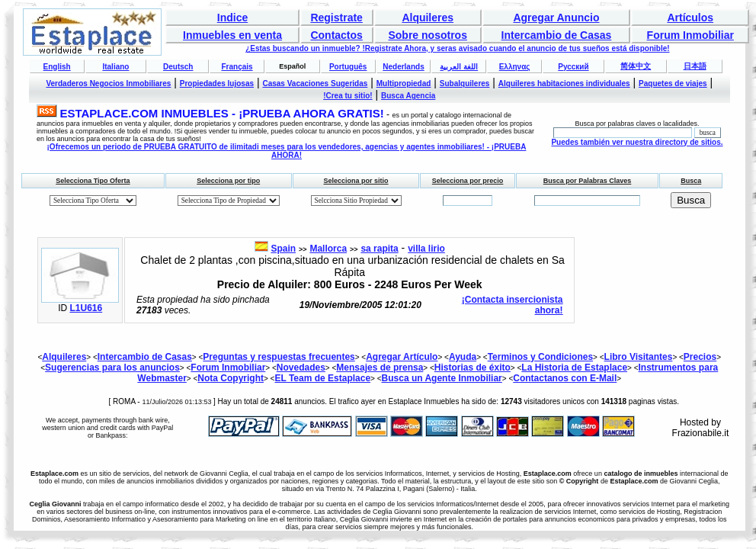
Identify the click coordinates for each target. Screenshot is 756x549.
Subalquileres (465, 83)
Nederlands (403, 67)
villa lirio (426, 249)
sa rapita (379, 249)
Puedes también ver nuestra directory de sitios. (637, 142)
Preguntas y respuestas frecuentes (279, 357)
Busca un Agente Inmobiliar (442, 378)
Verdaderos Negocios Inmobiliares (108, 83)
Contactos (336, 35)
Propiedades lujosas (217, 83)
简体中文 (636, 66)
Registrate (336, 18)
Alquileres (428, 18)
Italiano (115, 67)
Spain (283, 249)
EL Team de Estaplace (322, 378)
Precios (700, 357)
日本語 (695, 66)
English (57, 67)
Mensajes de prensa (380, 368)
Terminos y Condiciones (540, 357)
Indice (232, 18)
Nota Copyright (231, 378)
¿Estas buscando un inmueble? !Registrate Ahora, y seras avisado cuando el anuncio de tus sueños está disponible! (457, 48)
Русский (573, 67)
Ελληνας (515, 67)
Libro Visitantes (639, 357)
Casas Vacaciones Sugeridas (315, 83)
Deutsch (178, 67)
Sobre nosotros (427, 35)
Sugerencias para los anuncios (112, 368)
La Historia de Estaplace (574, 368)
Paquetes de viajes (673, 83)
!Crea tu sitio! (348, 96)
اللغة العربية (459, 67)
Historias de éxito (472, 368)
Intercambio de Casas (557, 35)
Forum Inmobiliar (690, 35)
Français (237, 67)
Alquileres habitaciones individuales (564, 83)
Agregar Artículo (402, 357)
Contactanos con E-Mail (565, 378)
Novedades (301, 368)
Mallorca (328, 249)
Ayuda (463, 357)
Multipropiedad (404, 83)
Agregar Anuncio (556, 18)
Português (348, 67)
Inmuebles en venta (232, 35)
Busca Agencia (408, 96)
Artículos (690, 18)
